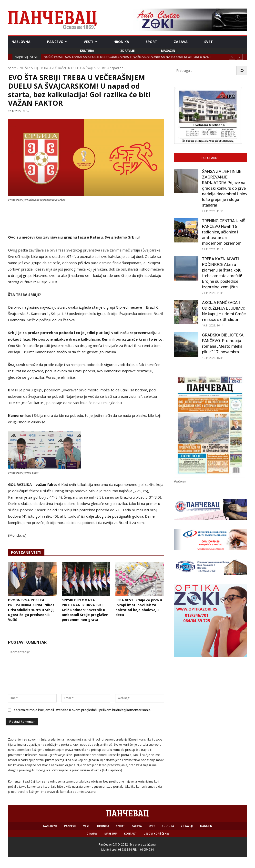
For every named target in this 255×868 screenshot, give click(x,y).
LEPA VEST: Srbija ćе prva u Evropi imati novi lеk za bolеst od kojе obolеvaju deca (139, 607)
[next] (240, 57)
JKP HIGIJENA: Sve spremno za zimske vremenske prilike (90, 57)
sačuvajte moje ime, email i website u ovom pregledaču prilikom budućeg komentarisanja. (83, 710)
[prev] (232, 57)
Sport (12, 68)
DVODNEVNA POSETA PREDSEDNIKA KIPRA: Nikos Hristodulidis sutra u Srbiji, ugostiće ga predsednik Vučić (31, 610)
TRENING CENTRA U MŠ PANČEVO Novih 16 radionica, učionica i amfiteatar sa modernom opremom (224, 232)
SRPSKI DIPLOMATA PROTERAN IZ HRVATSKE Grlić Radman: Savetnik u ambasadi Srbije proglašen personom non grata (85, 610)
